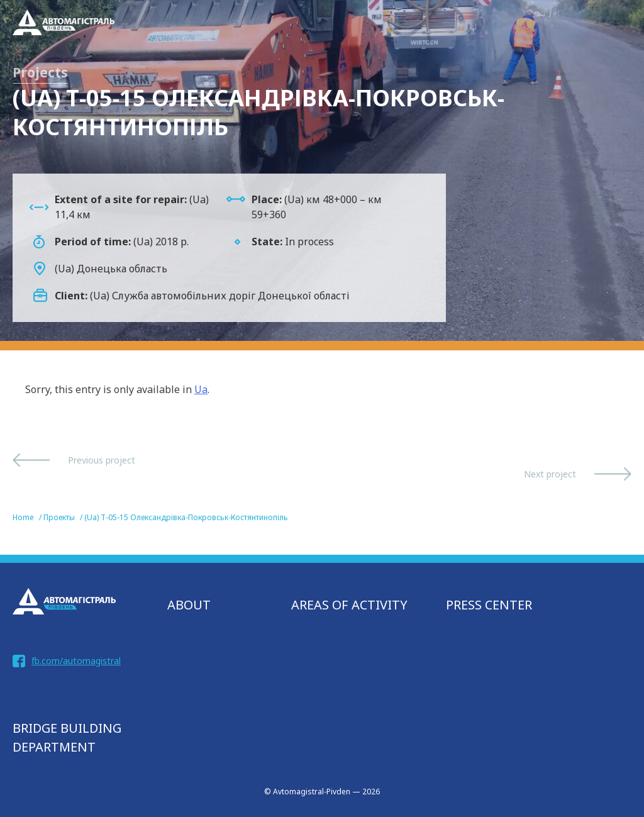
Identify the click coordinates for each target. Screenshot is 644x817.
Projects (40, 72)
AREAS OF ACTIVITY (349, 605)
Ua (201, 389)
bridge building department (67, 737)
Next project (550, 474)
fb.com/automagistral (76, 661)
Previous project (102, 460)
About (189, 605)
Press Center (489, 605)
